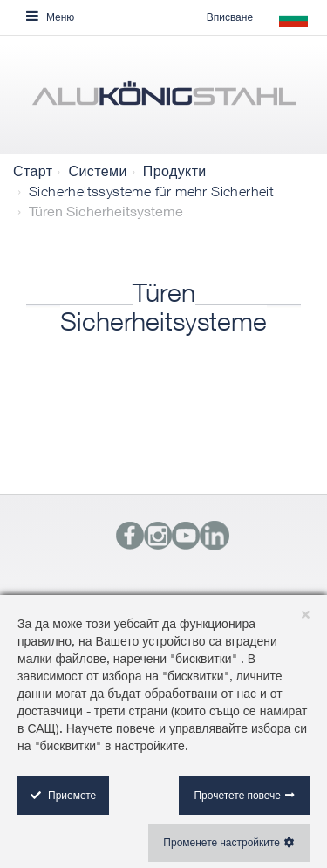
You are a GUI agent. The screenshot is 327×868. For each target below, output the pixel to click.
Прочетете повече (237, 795)
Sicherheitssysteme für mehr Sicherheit (151, 191)
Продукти (175, 171)
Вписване (230, 17)
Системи (97, 171)
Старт (33, 171)
